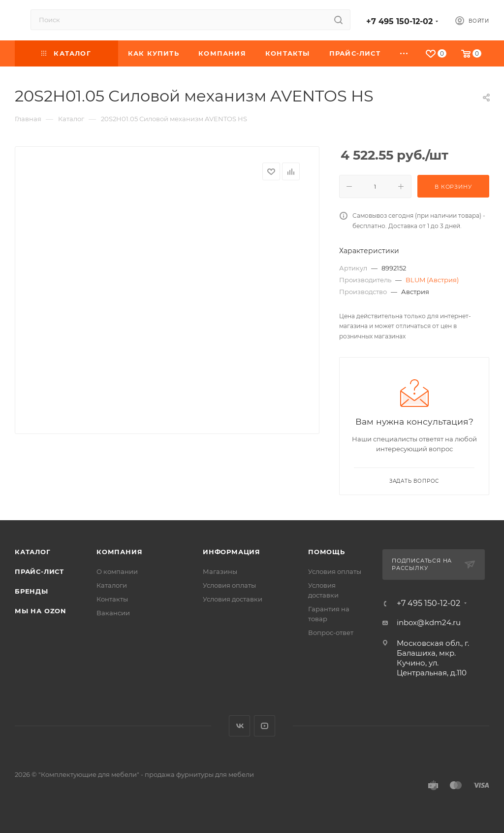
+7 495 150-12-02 (399, 21)
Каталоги (112, 585)
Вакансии (113, 613)
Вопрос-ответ (331, 633)
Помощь (327, 552)
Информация (232, 552)
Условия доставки (233, 599)
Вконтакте (239, 726)
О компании (117, 571)
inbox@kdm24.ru (429, 622)
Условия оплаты (229, 585)
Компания (119, 552)
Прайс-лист (39, 571)
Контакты (112, 599)
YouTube (265, 726)
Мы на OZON (41, 611)
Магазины (220, 571)
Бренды (31, 591)
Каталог (33, 552)
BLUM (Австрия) (432, 280)
